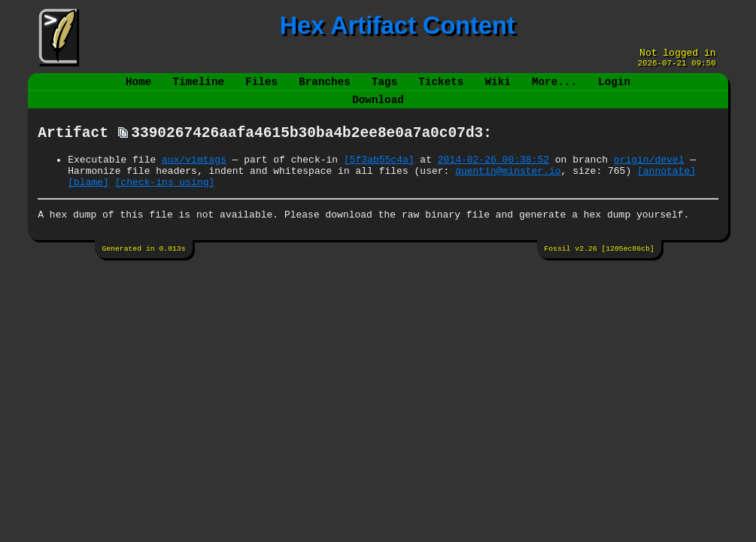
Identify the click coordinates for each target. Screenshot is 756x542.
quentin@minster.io (508, 188)
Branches (325, 88)
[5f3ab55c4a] (379, 175)
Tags (384, 88)
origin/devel (649, 175)
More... (554, 88)
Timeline (199, 88)
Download (378, 109)
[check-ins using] (165, 202)
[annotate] (666, 188)
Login (614, 88)
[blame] (88, 202)
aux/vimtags (194, 175)
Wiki (497, 88)
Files (261, 88)
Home (138, 88)
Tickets (441, 88)
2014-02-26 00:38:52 (493, 175)
